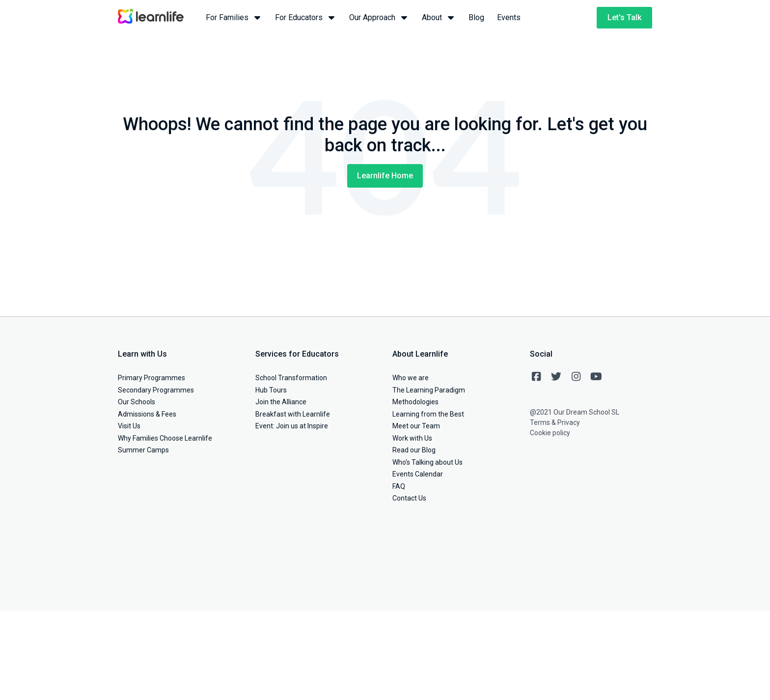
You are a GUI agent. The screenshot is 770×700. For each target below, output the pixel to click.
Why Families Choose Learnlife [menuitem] (165, 438)
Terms (540, 422)
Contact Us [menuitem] (409, 498)
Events (509, 17)
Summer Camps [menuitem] (143, 450)
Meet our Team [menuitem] (416, 426)
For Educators (306, 17)
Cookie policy (550, 433)
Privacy (569, 422)
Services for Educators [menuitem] (297, 354)
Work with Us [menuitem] (412, 438)
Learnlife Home (385, 176)
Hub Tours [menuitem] (271, 390)
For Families (234, 17)
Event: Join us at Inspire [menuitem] (292, 426)
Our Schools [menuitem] (137, 402)
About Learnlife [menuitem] (420, 354)
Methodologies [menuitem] (415, 402)
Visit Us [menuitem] (129, 426)
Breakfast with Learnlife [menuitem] (293, 414)
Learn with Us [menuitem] (142, 354)
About (439, 17)
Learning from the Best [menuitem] (428, 414)
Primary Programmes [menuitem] (151, 378)
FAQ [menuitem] (399, 486)
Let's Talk (624, 17)
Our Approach (379, 17)
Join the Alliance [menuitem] (281, 402)
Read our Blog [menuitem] (414, 450)
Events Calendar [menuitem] (418, 474)
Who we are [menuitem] (411, 378)
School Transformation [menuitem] (291, 378)
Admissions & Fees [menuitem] (147, 414)
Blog (476, 17)
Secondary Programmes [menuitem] (156, 390)
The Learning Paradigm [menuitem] (429, 390)
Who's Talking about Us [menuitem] (427, 462)
